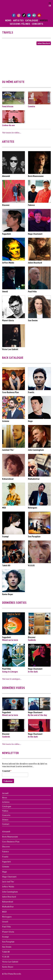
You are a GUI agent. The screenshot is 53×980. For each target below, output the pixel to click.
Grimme (6, 867)
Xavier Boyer (8, 967)
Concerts (38, 24)
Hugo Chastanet (9, 877)
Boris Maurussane (10, 837)
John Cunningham (10, 892)
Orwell (5, 922)
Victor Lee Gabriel (10, 962)
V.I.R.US (6, 957)
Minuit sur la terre (10, 640)
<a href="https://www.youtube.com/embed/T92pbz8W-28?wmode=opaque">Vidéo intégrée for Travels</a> (26, 60)
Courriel (7, 771)
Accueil (5, 793)
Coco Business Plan (11, 842)
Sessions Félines (20, 24)
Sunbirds (32, 640)
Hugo (5, 872)
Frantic (5, 857)
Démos (5, 820)
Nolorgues (7, 917)
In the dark (33, 672)
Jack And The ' (8, 882)
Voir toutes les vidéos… (12, 133)
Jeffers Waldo (8, 887)
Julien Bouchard (44, 43)
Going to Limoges (10, 672)
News (8, 20)
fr (50, 3)
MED (4, 912)
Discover (6, 846)
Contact (6, 824)
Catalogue (32, 20)
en (50, 6)
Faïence (6, 851)
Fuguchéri (6, 862)
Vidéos (44, 20)
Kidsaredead (8, 902)
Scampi (5, 937)
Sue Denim (7, 947)
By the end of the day (37, 715)
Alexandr (6, 831)
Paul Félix (6, 927)
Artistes (18, 20)
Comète (32, 106)
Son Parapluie (8, 942)
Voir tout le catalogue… (12, 679)
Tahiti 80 (6, 952)
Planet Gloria (8, 932)
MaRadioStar (8, 907)
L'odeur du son (8, 125)
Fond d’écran (8, 106)
